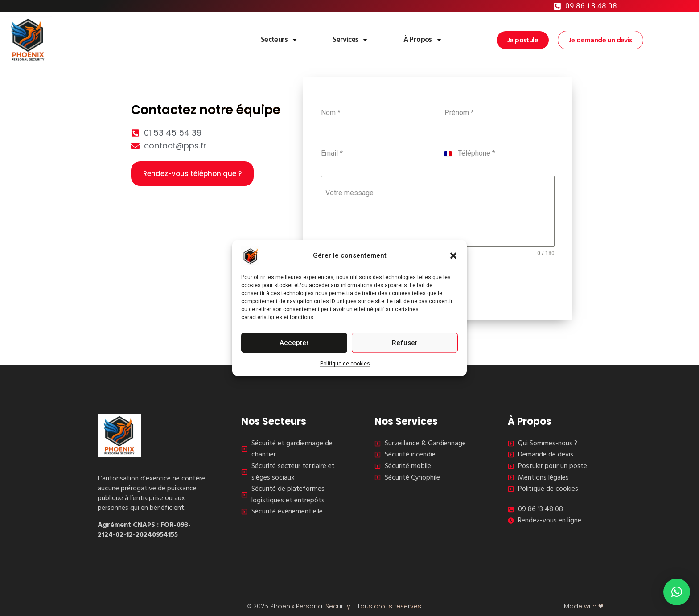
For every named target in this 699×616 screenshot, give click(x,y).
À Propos (418, 40)
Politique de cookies (345, 364)
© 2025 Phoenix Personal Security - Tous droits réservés (334, 606)
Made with (584, 606)
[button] (453, 255)
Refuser (405, 343)
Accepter (294, 343)
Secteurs (266, 40)
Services (342, 40)
